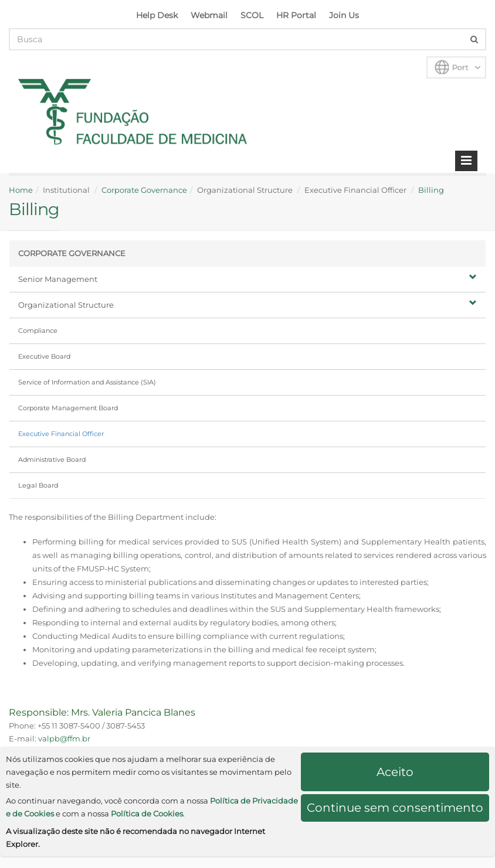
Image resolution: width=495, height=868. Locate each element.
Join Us (344, 15)
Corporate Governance (144, 190)
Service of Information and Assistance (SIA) (87, 382)
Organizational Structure (247, 304)
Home (21, 190)
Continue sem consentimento (395, 808)
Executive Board (44, 356)
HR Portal (296, 15)
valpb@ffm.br (64, 738)
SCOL (252, 15)
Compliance (38, 331)
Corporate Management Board (68, 408)
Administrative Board (52, 459)
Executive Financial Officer (61, 434)
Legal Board (38, 485)
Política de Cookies (147, 813)
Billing (431, 190)
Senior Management (247, 278)
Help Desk (157, 15)
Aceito (395, 772)
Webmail (209, 15)
